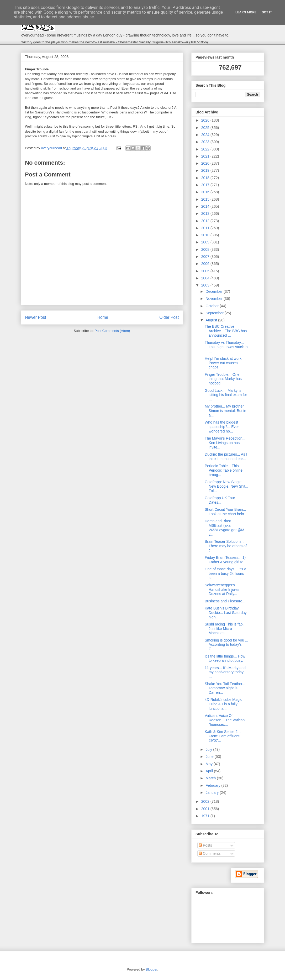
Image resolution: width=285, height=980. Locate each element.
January (213, 793)
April (210, 771)
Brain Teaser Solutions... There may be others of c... (226, 546)
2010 (206, 235)
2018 (206, 178)
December (214, 291)
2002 (206, 801)
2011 (206, 228)
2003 (206, 285)
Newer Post (36, 317)
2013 (206, 213)
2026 (206, 120)
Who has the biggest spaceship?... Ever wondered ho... (222, 427)
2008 (206, 249)
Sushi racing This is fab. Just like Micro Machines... (224, 629)
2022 (206, 149)
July (209, 749)
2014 (206, 206)
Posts (205, 845)
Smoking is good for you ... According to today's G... (226, 645)
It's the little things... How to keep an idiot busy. (225, 658)
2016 (206, 192)
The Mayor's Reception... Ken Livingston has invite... (225, 443)
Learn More (246, 12)
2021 (206, 156)
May (209, 764)
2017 (206, 185)
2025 (206, 128)
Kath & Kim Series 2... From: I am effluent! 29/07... (223, 736)
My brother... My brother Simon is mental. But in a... (225, 411)
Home (103, 317)
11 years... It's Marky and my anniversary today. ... (225, 672)
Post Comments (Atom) (112, 331)
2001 (206, 809)
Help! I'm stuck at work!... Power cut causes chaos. (225, 363)
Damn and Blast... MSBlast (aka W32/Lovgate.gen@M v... (225, 528)
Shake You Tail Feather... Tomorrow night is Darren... (225, 688)
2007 (206, 257)
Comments (210, 853)
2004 (206, 278)
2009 (206, 242)
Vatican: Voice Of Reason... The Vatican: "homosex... (225, 720)
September (215, 313)
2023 (206, 142)
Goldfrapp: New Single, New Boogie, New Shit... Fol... (226, 486)
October (213, 306)
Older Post (169, 317)
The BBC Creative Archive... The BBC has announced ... (226, 331)
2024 (206, 135)
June (210, 757)
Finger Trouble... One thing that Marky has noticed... (223, 379)
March (211, 778)
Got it (267, 12)
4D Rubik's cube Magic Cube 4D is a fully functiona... (223, 704)
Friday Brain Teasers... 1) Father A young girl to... (226, 560)
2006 (206, 264)
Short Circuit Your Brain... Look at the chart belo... (226, 512)
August (212, 320)
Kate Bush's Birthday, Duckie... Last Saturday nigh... (226, 613)
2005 (206, 271)
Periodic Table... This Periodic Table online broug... (224, 470)
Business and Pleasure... (225, 601)
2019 (206, 170)
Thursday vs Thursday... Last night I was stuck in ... (226, 347)
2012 (206, 221)
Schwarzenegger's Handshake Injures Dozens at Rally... (222, 590)
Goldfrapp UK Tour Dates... (220, 500)
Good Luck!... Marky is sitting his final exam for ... (226, 395)
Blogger (151, 969)
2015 (206, 199)
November (214, 299)
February (213, 785)
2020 (206, 163)
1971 (206, 816)
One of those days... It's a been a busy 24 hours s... (225, 574)
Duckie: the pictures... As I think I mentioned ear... (226, 457)
